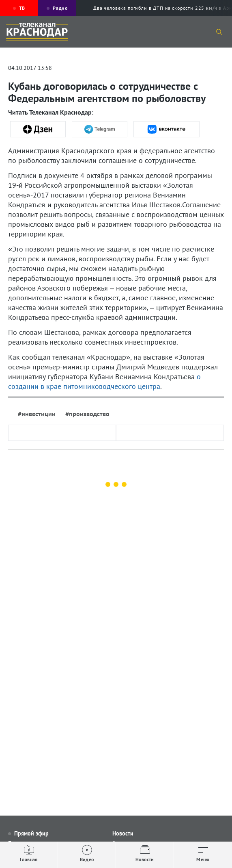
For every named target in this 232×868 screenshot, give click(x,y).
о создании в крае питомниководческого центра (104, 381)
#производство (87, 414)
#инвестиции (37, 414)
